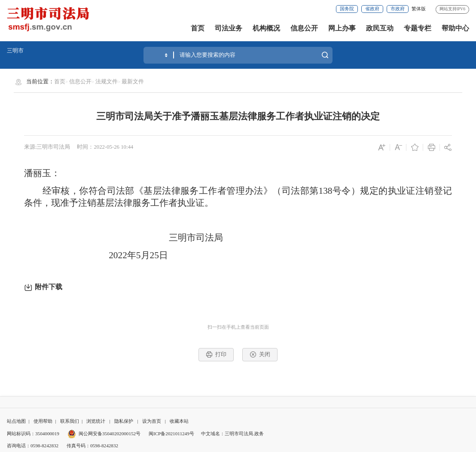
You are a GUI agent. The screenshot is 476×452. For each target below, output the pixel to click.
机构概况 (266, 28)
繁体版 (419, 9)
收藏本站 (179, 421)
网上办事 (342, 28)
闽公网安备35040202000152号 (104, 434)
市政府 (398, 9)
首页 (198, 28)
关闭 (260, 354)
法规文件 (107, 82)
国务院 (347, 9)
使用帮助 (43, 421)
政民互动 (380, 28)
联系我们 (70, 421)
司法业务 (229, 28)
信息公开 (304, 28)
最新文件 (133, 82)
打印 (216, 354)
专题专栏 (418, 28)
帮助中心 (455, 28)
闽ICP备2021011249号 (171, 434)
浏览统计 (96, 421)
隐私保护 (124, 421)
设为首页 (152, 421)
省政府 (372, 9)
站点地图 (16, 421)
